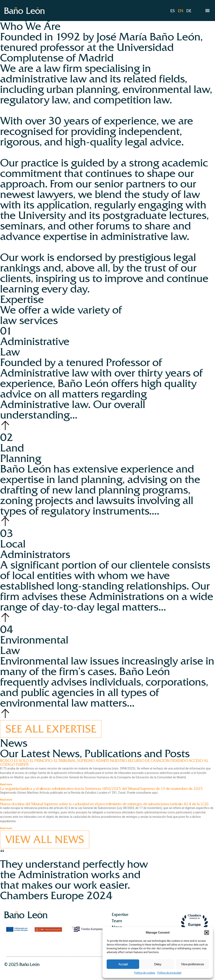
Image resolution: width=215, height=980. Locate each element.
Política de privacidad (169, 973)
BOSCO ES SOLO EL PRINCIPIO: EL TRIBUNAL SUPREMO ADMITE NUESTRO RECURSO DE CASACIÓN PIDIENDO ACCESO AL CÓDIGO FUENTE (104, 763)
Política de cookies (145, 973)
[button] (207, 933)
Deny (158, 964)
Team (117, 921)
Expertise (120, 914)
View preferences (192, 964)
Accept (123, 964)
